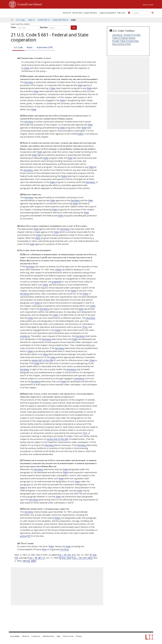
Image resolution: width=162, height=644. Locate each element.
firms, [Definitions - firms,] (85, 327)
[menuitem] (66, 13)
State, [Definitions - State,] (45, 285)
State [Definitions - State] (27, 68)
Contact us (36, 636)
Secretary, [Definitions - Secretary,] (90, 182)
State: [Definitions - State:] (93, 306)
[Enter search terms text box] (141, 13)
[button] (153, 13)
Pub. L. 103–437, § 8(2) (82, 558)
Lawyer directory (90, 13)
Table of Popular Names (124, 38)
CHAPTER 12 (44, 20)
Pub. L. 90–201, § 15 (67, 555)
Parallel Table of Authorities (125, 41)
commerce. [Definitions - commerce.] (25, 336)
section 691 (25, 536)
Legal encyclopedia (107, 13)
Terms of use (68, 636)
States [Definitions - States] (80, 134)
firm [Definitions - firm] (85, 433)
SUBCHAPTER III (60, 20)
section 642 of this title (57, 439)
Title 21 (31, 20)
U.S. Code (18, 47)
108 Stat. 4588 (29, 561)
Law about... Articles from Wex (126, 35)
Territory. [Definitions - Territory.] (64, 549)
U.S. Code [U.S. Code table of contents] (20, 20)
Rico (44, 549)
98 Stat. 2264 (65, 558)
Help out (121, 13)
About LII (66, 13)
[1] (32, 536)
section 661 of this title (42, 360)
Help (58, 636)
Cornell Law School (29, 4)
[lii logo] (19, 13)
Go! (74, 28)
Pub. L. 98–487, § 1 (37, 558)
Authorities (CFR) (45, 47)
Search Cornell (148, 5)
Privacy (79, 636)
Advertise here (48, 636)
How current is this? (122, 44)
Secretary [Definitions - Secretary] (29, 82)
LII (12, 20)
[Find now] (153, 13)
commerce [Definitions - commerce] (79, 378)
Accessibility (15, 636)
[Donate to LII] (129, 13)
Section (44, 27)
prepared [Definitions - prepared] (56, 282)
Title (13, 27)
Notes (30, 47)
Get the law (77, 13)
